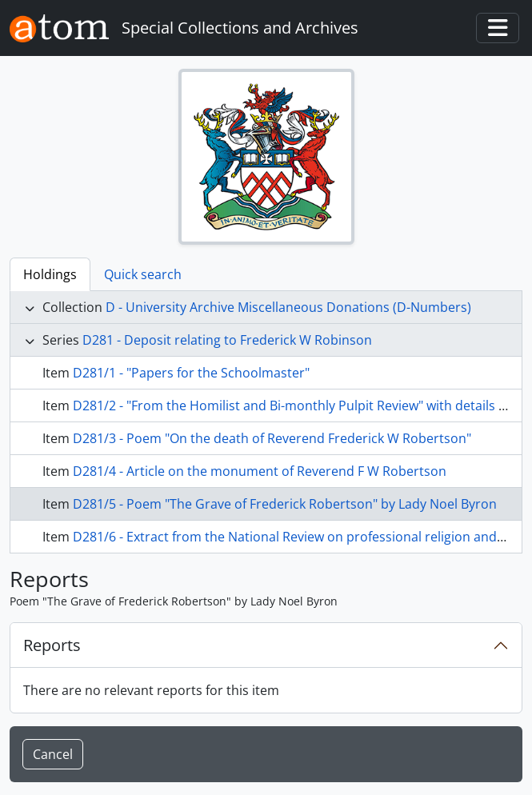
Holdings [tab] (50, 274)
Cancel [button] (53, 754)
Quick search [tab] (143, 274)
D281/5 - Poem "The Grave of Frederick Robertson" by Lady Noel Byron (285, 504)
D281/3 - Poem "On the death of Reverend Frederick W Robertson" (272, 438)
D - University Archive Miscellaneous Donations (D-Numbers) (288, 307)
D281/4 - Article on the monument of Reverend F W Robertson (260, 471)
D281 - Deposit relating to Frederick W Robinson (227, 340)
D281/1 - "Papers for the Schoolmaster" (191, 373)
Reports (52, 645)
